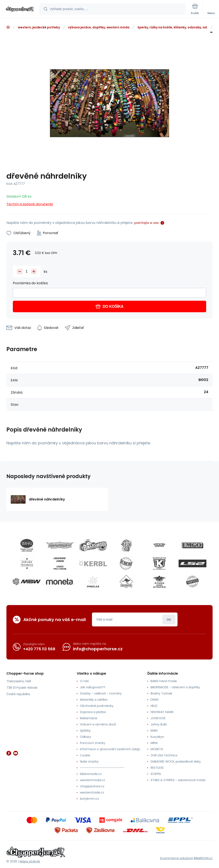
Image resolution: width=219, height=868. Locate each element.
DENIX (155, 700)
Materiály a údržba (94, 700)
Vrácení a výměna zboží (98, 724)
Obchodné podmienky (97, 706)
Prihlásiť (169, 619)
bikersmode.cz (91, 774)
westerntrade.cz (92, 792)
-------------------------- (102, 768)
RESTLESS (157, 768)
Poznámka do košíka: (30, 283)
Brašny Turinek (161, 693)
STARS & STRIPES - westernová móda (178, 780)
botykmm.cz (89, 799)
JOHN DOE (158, 718)
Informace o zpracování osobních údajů (110, 749)
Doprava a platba (93, 712)
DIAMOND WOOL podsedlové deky (176, 762)
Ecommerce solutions (177, 858)
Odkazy (86, 737)
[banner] (20, 9)
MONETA (157, 749)
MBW (154, 743)
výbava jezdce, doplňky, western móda (99, 27)
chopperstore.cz (92, 786)
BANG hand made (164, 681)
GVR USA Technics (164, 755)
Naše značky (89, 762)
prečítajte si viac (147, 223)
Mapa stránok (30, 861)
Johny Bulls (159, 724)
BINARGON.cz (203, 858)
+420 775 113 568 (39, 649)
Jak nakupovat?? (93, 687)
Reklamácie (89, 718)
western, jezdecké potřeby (39, 27)
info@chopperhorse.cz (98, 649)
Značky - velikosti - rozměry (101, 693)
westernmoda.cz (92, 780)
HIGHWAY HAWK (162, 712)
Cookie (85, 755)
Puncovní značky (93, 743)
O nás (84, 681)
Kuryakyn (157, 737)
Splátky (85, 731)
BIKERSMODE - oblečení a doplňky (175, 687)
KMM (154, 731)
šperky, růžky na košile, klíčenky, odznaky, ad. (173, 27)
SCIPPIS (156, 774)
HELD (154, 706)
